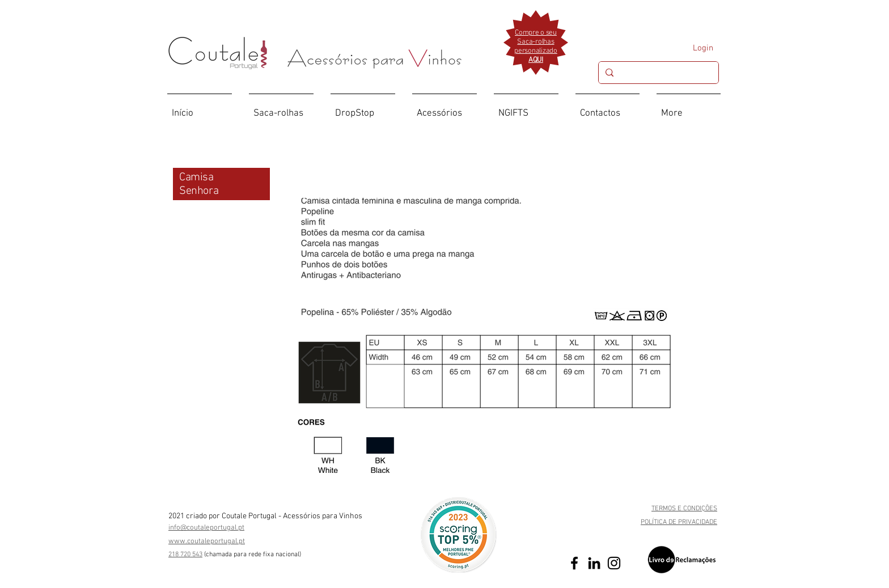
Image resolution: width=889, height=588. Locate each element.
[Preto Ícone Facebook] (574, 563)
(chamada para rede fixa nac (245, 555)
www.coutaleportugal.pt (207, 542)
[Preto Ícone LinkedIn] (594, 563)
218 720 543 (185, 555)
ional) (293, 555)
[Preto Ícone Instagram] (614, 563)
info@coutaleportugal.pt (206, 528)
